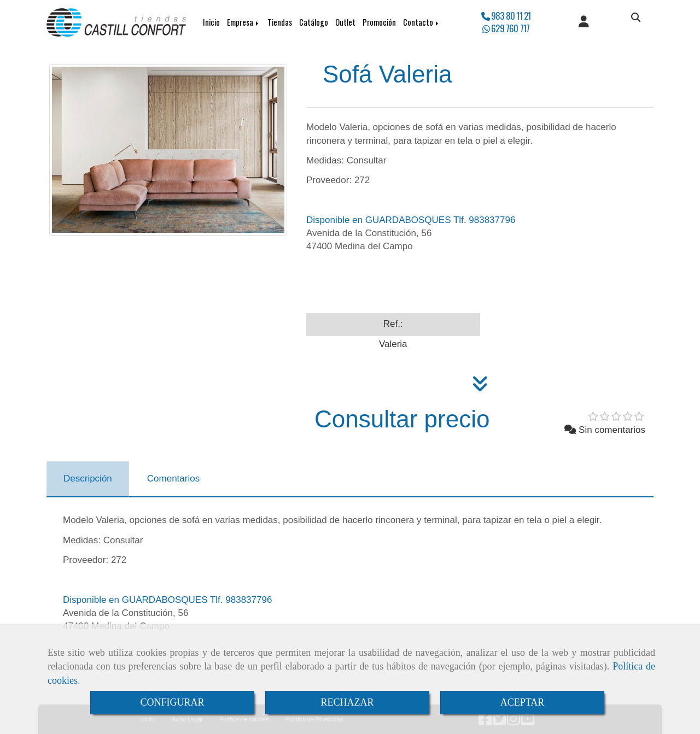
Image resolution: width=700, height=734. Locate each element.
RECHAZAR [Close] (347, 702)
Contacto (422, 22)
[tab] (88, 479)
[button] (584, 22)
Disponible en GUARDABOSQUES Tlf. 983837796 (411, 220)
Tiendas (280, 22)
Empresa (244, 22)
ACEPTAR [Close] (523, 702)
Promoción (379, 22)
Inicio (211, 22)
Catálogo (314, 22)
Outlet (345, 22)
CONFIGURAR (172, 702)
